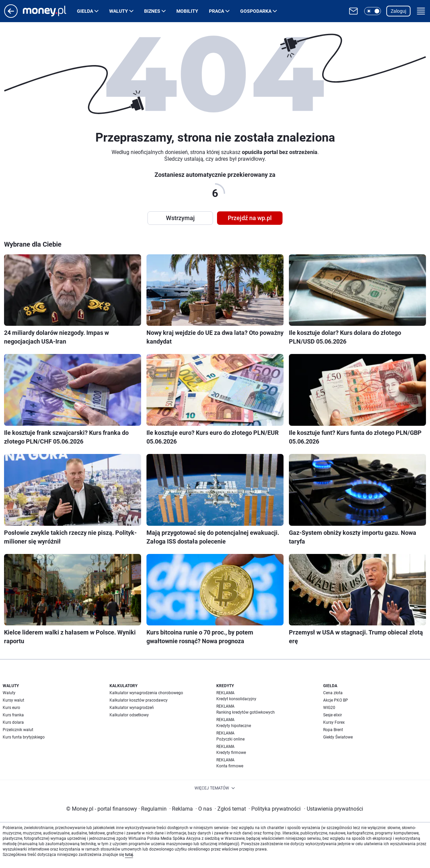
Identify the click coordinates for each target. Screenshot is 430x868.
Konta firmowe (230, 766)
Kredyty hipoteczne (234, 726)
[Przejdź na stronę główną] (11, 16)
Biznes (152, 11)
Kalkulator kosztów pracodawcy (139, 700)
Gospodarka (256, 11)
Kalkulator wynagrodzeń (132, 708)
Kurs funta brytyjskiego (24, 737)
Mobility (187, 11)
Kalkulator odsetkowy (129, 715)
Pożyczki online (230, 739)
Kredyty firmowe (231, 753)
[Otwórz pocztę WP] (353, 11)
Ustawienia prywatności (334, 809)
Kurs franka (13, 715)
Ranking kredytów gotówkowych (246, 712)
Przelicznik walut (18, 730)
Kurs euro (11, 708)
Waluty (119, 11)
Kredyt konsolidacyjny (236, 699)
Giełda (85, 11)
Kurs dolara (13, 722)
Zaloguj (398, 11)
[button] (373, 11)
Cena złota (333, 693)
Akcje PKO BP (336, 700)
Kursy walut (13, 700)
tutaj (129, 855)
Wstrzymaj (180, 218)
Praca (217, 11)
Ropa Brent (333, 730)
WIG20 (329, 708)
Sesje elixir (333, 715)
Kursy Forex (334, 722)
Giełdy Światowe (338, 737)
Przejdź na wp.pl (250, 218)
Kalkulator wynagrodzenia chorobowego (146, 693)
